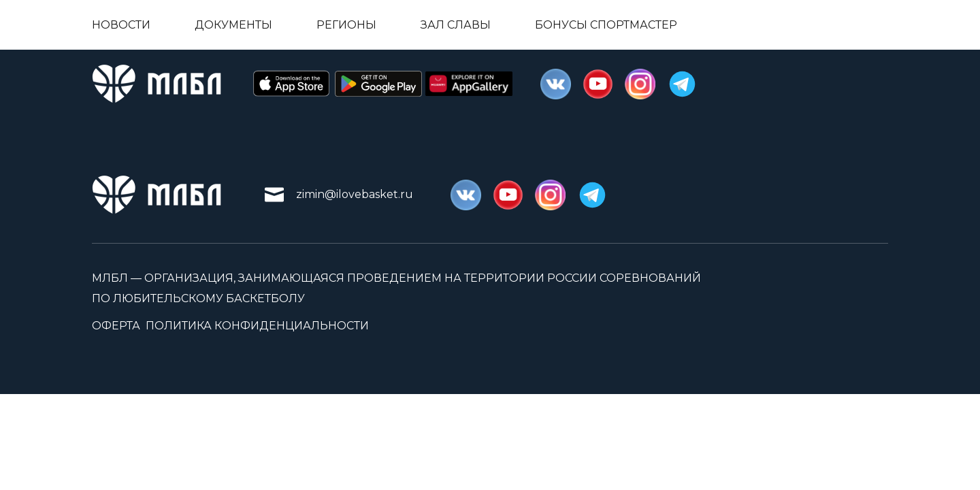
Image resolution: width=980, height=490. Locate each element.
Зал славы (456, 25)
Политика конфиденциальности (257, 326)
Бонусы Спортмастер (606, 25)
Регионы (346, 25)
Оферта (116, 326)
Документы (233, 25)
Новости (121, 25)
